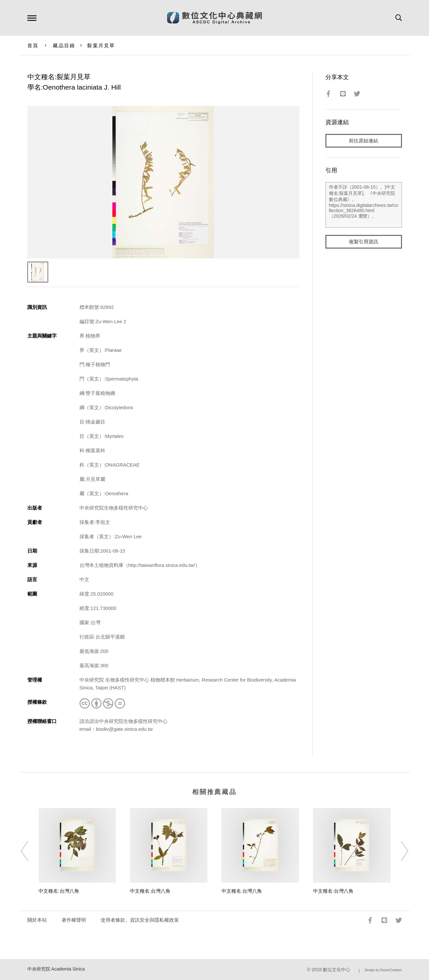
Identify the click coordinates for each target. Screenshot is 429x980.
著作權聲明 (74, 920)
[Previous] (30, 851)
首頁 (33, 45)
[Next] (399, 851)
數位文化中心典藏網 (214, 18)
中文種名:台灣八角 (59, 891)
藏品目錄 (64, 45)
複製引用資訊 (364, 242)
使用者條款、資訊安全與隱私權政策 (140, 920)
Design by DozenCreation (383, 970)
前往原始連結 (364, 141)
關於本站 (37, 920)
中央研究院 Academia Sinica (56, 969)
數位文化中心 (336, 970)
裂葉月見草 (101, 45)
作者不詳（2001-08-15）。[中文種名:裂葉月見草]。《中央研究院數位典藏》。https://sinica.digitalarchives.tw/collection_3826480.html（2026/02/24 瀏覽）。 (364, 205)
